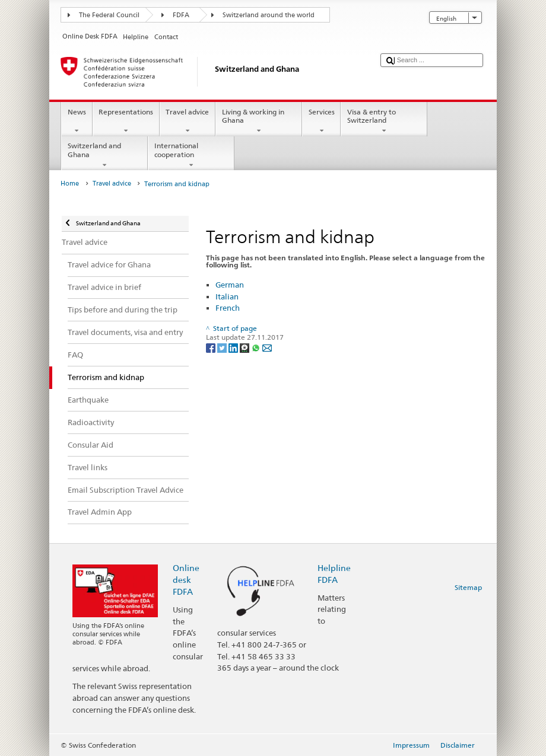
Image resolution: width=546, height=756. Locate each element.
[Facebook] (212, 347)
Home (70, 184)
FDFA (181, 15)
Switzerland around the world (269, 15)
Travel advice (188, 122)
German (230, 285)
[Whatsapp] (257, 347)
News (77, 122)
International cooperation (191, 155)
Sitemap (468, 587)
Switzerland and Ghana (104, 155)
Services (321, 122)
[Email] (267, 347)
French (228, 308)
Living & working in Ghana (259, 122)
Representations (126, 122)
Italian (227, 296)
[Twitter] (223, 347)
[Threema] (245, 347)
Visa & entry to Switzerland (384, 122)
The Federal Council (109, 15)
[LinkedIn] (234, 347)
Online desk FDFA (186, 580)
